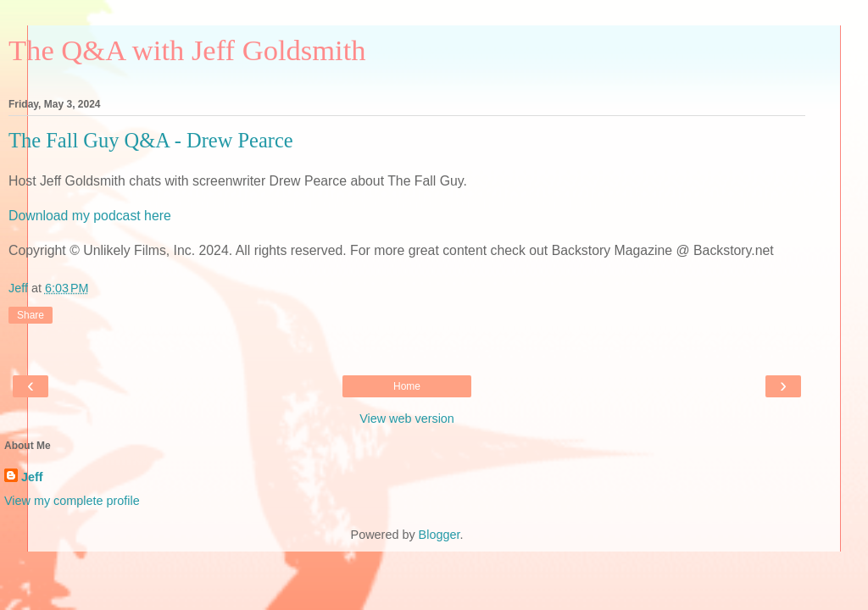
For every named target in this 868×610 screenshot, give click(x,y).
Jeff (32, 477)
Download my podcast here (90, 216)
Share (31, 315)
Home (407, 386)
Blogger (440, 535)
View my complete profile (72, 501)
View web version (407, 419)
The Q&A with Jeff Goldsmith (187, 50)
